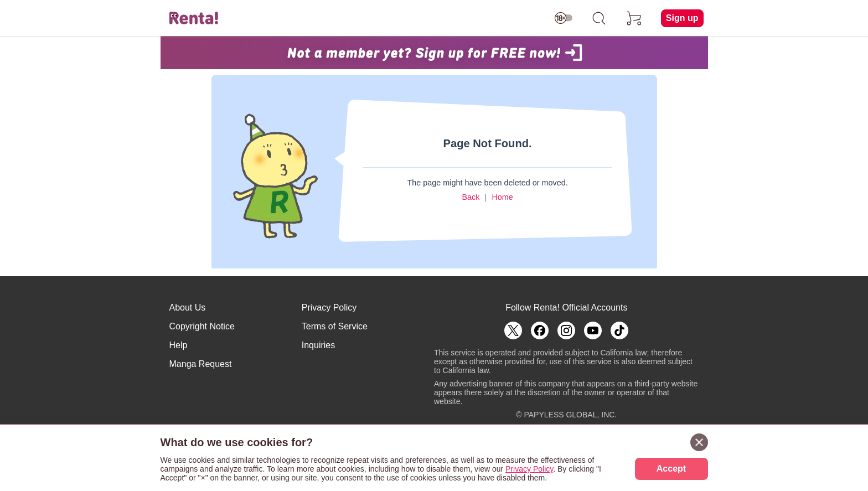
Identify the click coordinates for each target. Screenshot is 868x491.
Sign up (682, 18)
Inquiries (318, 345)
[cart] (634, 18)
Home (502, 197)
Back (471, 197)
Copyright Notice (202, 326)
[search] (599, 18)
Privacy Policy (329, 307)
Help (179, 345)
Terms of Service (335, 326)
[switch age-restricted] (564, 18)
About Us (188, 307)
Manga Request (201, 364)
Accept (671, 469)
